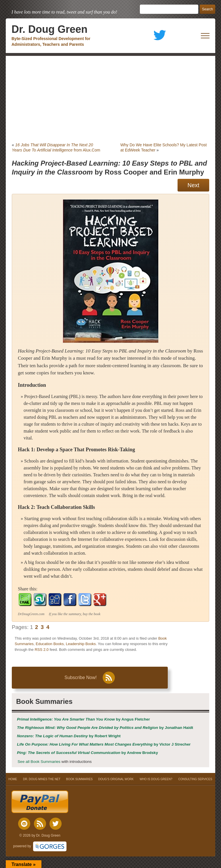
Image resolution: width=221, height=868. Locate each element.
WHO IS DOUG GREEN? (156, 779)
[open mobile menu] (205, 36)
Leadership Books (81, 644)
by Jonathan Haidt (105, 728)
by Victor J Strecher (104, 744)
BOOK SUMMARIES (79, 779)
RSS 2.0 (41, 650)
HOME (13, 779)
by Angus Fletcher (83, 719)
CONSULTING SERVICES (195, 779)
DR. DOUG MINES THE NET (42, 779)
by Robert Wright (69, 736)
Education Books (50, 644)
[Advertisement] (110, 99)
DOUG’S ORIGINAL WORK (116, 779)
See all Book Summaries (39, 762)
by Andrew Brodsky (87, 753)
